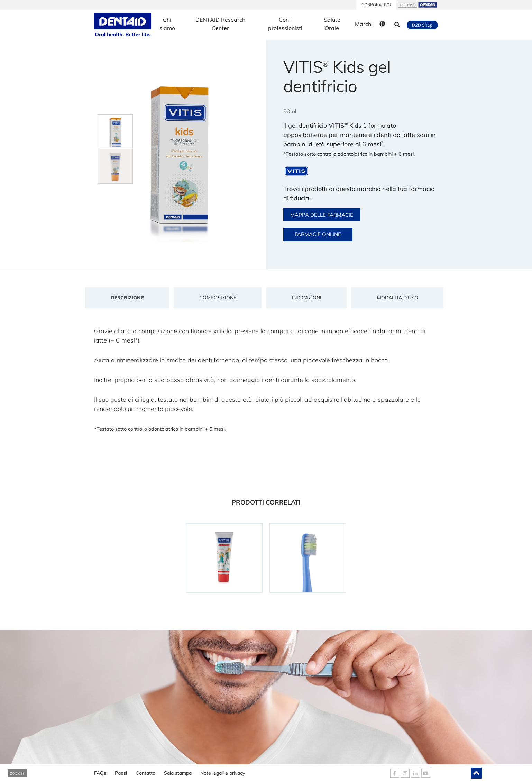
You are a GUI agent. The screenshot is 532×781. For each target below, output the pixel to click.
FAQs (100, 771)
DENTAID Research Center (220, 24)
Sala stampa (178, 771)
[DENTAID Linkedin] (415, 773)
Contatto (145, 771)
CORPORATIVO (376, 5)
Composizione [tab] (218, 298)
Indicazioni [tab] (307, 298)
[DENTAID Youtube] (426, 773)
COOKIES (17, 774)
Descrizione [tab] (127, 298)
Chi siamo (167, 24)
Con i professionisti (285, 24)
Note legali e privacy (223, 771)
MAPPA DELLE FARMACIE (322, 215)
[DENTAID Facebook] (395, 773)
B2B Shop (422, 25)
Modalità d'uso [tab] (398, 298)
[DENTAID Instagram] (405, 773)
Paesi (121, 771)
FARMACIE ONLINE (318, 234)
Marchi (364, 24)
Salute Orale (332, 24)
